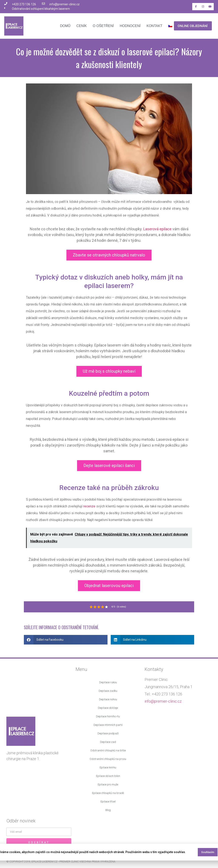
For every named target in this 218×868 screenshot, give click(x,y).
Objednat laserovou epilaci (109, 586)
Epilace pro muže (108, 784)
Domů (65, 26)
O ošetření (103, 26)
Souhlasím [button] (208, 852)
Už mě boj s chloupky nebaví (109, 371)
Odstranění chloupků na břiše (108, 750)
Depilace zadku (108, 691)
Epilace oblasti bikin (108, 776)
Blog (108, 810)
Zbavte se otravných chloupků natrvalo (109, 255)
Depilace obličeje (108, 708)
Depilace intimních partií (108, 725)
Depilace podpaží (108, 733)
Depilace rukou (108, 682)
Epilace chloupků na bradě (108, 793)
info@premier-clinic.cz (163, 701)
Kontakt (154, 26)
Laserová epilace (157, 229)
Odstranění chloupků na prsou (108, 759)
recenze (89, 506)
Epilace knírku (108, 767)
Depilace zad (108, 742)
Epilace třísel (108, 801)
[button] (66, 640)
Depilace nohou (108, 699)
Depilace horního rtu (108, 716)
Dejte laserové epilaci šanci (109, 466)
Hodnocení (130, 26)
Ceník (82, 26)
